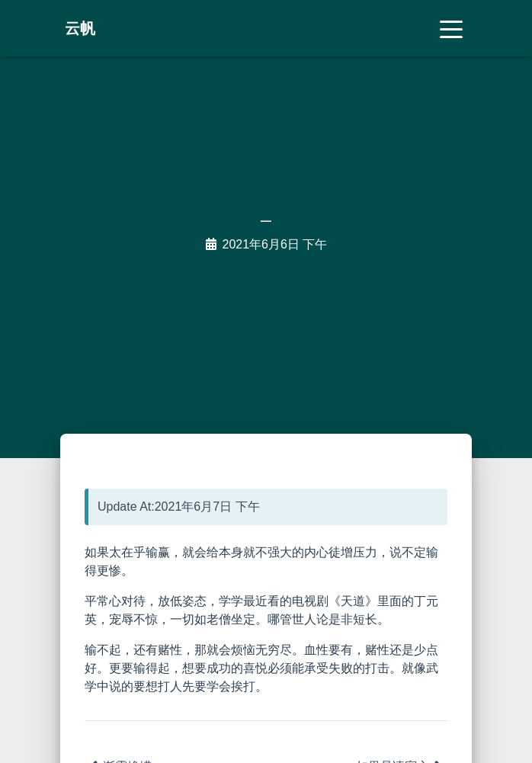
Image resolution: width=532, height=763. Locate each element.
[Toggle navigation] (451, 28)
